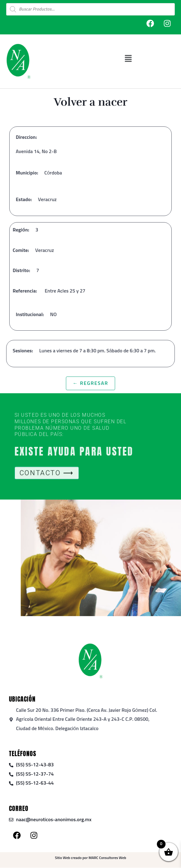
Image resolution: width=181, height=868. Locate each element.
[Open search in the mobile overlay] (90, 9)
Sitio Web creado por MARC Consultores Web (90, 858)
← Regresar (90, 383)
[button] (150, 58)
